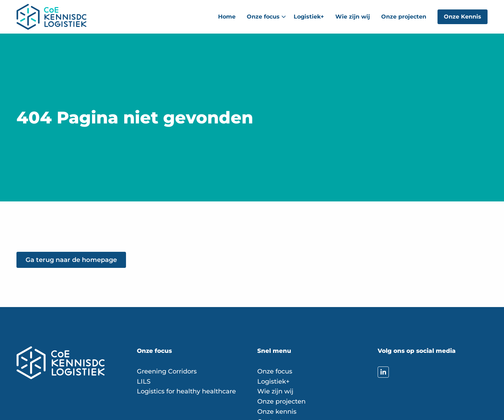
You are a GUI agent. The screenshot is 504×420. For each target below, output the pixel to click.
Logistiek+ (309, 17)
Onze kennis (277, 412)
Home (227, 17)
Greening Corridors (167, 371)
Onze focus (266, 17)
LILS (144, 382)
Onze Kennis (463, 17)
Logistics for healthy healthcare (186, 391)
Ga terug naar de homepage (71, 260)
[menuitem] (227, 17)
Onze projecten (404, 17)
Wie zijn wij (353, 17)
